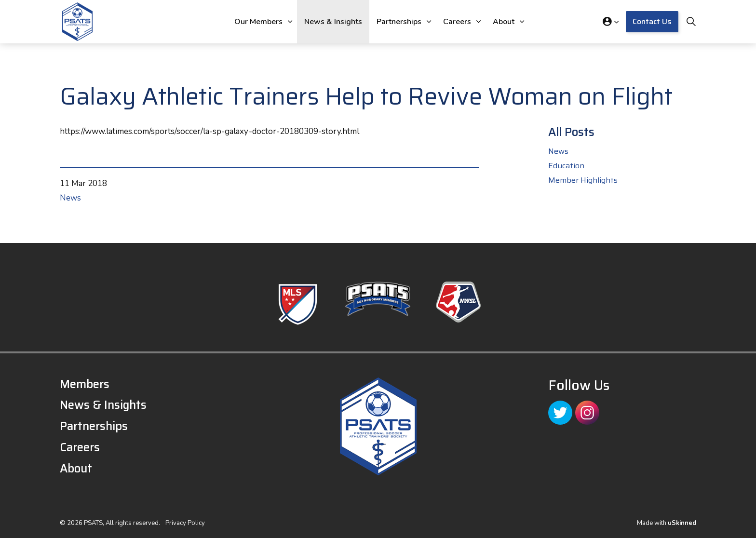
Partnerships (399, 22)
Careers (457, 22)
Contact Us (652, 22)
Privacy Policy (185, 523)
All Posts (571, 132)
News (70, 198)
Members (85, 384)
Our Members (258, 22)
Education (566, 166)
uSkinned (682, 523)
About (504, 22)
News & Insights (333, 22)
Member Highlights (583, 180)
